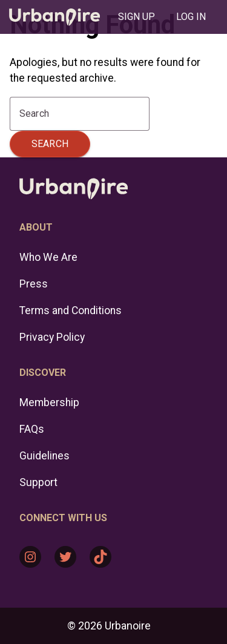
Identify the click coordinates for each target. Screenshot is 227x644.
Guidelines (44, 456)
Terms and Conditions (71, 310)
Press (34, 284)
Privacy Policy (52, 337)
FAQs (32, 429)
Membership (49, 402)
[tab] (136, 17)
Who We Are (48, 257)
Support (38, 482)
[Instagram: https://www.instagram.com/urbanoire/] (30, 557)
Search (50, 144)
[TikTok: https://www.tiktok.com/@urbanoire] (100, 557)
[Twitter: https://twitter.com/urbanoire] (65, 557)
